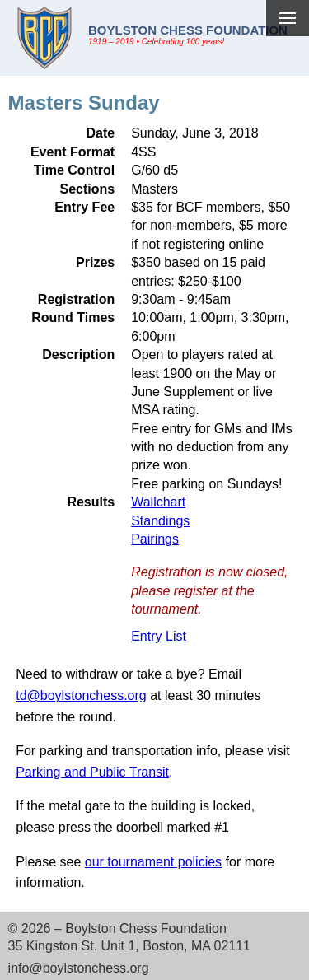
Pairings (155, 539)
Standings (160, 521)
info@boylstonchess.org (79, 968)
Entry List (159, 636)
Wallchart (158, 502)
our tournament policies (153, 862)
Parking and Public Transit (92, 772)
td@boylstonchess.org (81, 695)
